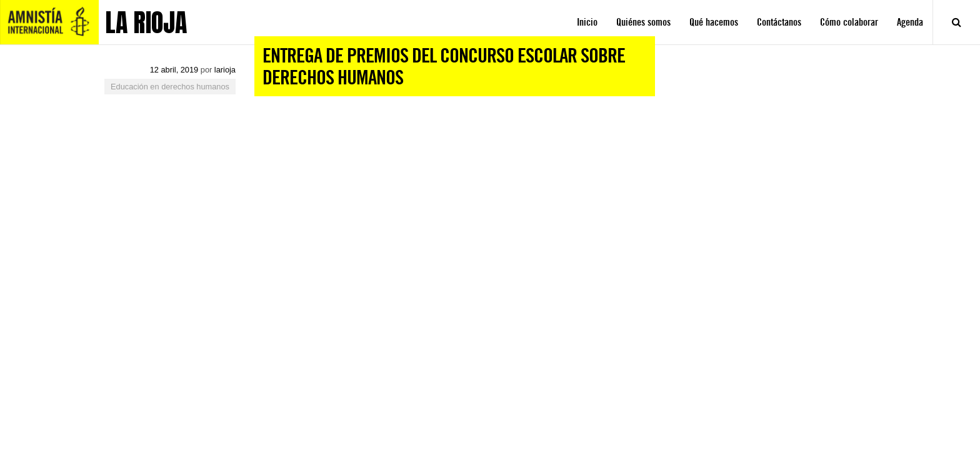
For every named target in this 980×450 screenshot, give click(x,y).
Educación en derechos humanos (170, 87)
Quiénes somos (643, 22)
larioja (225, 70)
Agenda (910, 22)
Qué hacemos (714, 22)
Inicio (587, 22)
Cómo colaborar (849, 22)
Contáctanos (779, 22)
